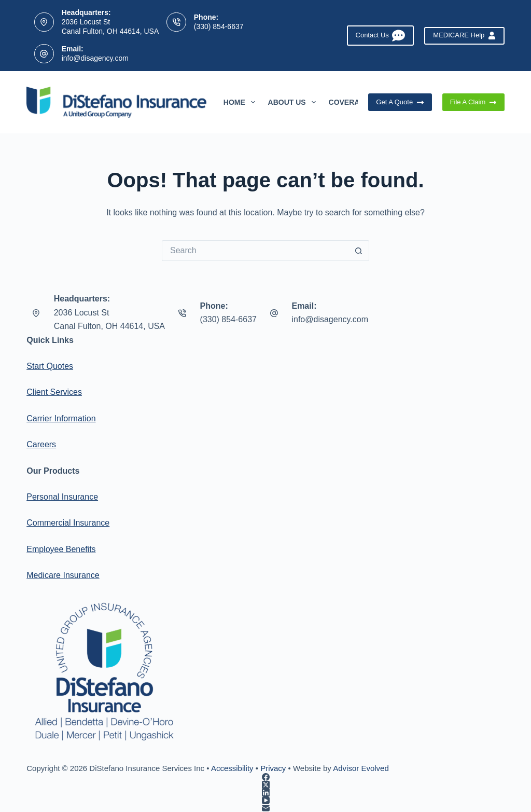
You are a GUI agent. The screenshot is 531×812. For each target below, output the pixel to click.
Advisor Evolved (361, 768)
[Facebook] (265, 777)
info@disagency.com (95, 58)
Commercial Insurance (68, 523)
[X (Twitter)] (265, 785)
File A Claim (473, 102)
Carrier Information (61, 418)
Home (241, 102)
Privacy (273, 768)
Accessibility (232, 768)
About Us (294, 102)
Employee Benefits (61, 549)
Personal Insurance (62, 497)
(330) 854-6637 (219, 26)
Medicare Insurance (63, 575)
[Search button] (359, 251)
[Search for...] (255, 251)
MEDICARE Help (464, 35)
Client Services (54, 392)
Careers (41, 444)
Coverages (359, 102)
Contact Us (381, 36)
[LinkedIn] (265, 793)
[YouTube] (265, 800)
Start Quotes (50, 366)
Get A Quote (400, 102)
